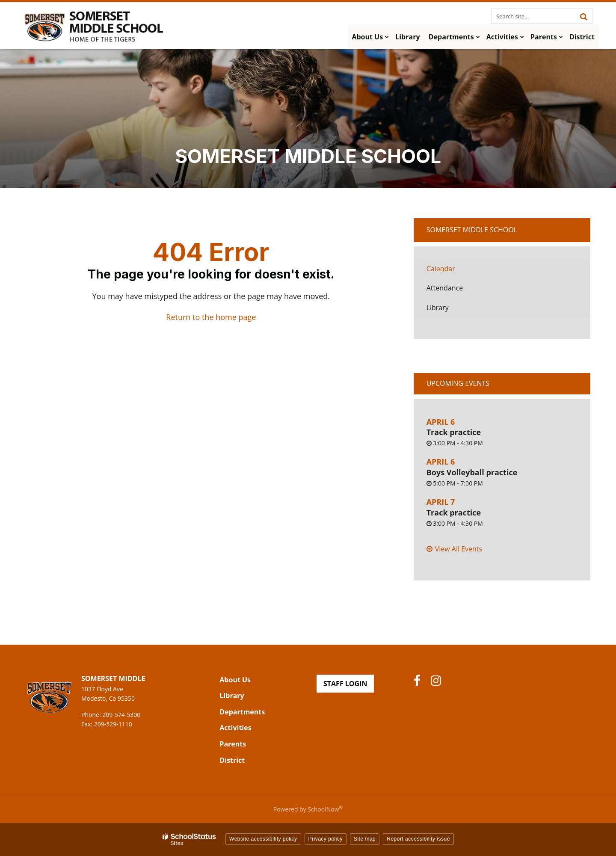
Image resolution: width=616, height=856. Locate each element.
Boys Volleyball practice (472, 472)
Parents (233, 744)
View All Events (459, 549)
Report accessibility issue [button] (418, 839)
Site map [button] (365, 839)
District (232, 760)
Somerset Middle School (472, 230)
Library (451, 310)
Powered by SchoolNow (308, 809)
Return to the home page (211, 317)
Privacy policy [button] (326, 839)
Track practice (454, 432)
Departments (242, 712)
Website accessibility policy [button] (263, 839)
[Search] (583, 16)
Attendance (445, 288)
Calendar (441, 269)
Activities (235, 728)
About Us (235, 680)
